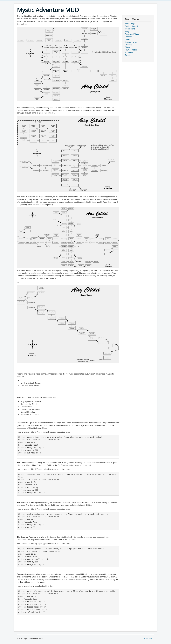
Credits (128, 55)
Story (127, 31)
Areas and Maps (132, 34)
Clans (127, 47)
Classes (128, 37)
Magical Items (131, 42)
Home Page (130, 24)
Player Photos (131, 50)
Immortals (129, 52)
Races (128, 39)
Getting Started (131, 26)
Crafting (128, 45)
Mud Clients (130, 29)
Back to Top (149, 638)
